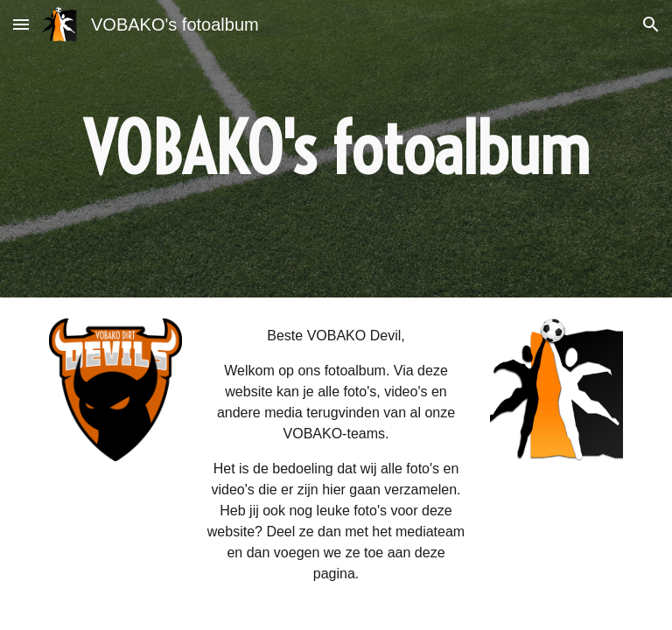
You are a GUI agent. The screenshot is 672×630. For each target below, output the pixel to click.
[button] (21, 24)
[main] (336, 149)
